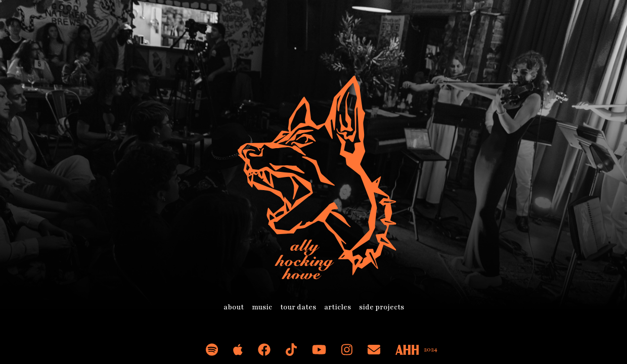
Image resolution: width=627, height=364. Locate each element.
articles (338, 307)
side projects (382, 307)
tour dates (298, 307)
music (262, 307)
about (234, 307)
